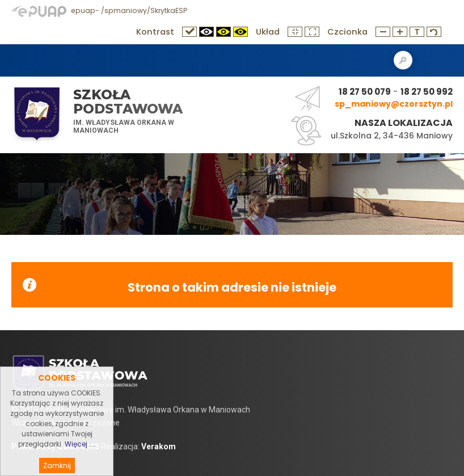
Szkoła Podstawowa (128, 102)
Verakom (159, 446)
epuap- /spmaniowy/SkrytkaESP (99, 10)
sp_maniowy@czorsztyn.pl (394, 104)
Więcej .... (80, 456)
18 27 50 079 (365, 92)
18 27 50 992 (427, 92)
